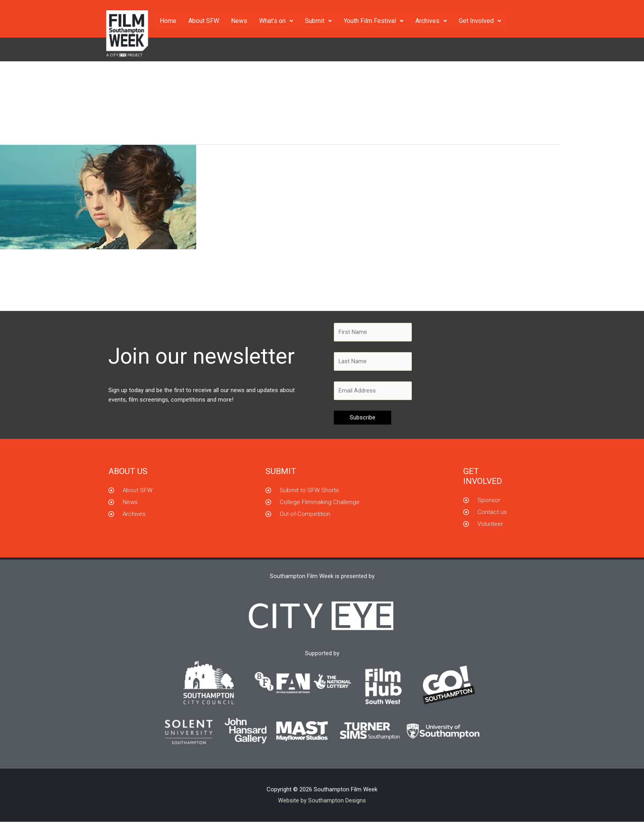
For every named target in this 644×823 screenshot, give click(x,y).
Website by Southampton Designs (322, 801)
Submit (318, 21)
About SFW (204, 21)
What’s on (276, 21)
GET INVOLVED (483, 477)
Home (168, 21)
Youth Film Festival (374, 21)
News (239, 21)
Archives (431, 21)
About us (128, 472)
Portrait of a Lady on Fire (73, 266)
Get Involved (480, 21)
